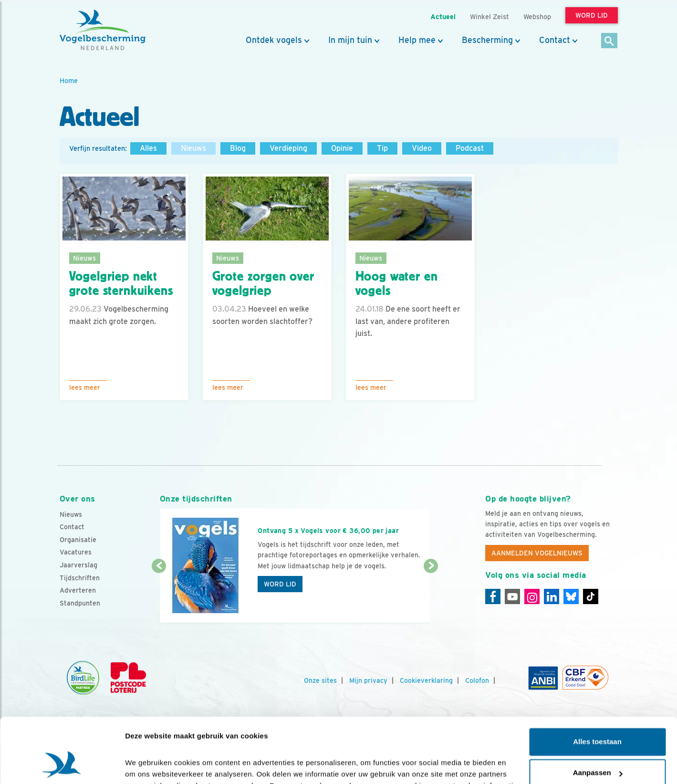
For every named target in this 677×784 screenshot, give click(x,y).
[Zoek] (609, 41)
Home (69, 80)
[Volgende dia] (431, 595)
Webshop (537, 16)
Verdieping (288, 148)
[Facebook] (493, 596)
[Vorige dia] (159, 595)
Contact (555, 40)
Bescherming (487, 40)
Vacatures (76, 552)
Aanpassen (598, 715)
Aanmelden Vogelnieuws (537, 553)
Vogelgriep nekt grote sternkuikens (121, 284)
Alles (148, 148)
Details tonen (148, 765)
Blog (238, 148)
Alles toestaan (597, 684)
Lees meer (85, 387)
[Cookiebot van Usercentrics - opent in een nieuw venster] (62, 765)
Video (422, 148)
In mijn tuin (350, 40)
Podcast (470, 148)
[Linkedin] (552, 596)
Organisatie (78, 540)
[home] (103, 30)
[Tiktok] (591, 596)
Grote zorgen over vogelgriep (263, 284)
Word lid (280, 584)
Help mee (417, 40)
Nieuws (193, 148)
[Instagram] (532, 596)
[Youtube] (512, 596)
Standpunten (80, 603)
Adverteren (78, 590)
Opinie (342, 148)
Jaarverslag (78, 565)
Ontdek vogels (274, 40)
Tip (382, 148)
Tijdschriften (80, 578)
